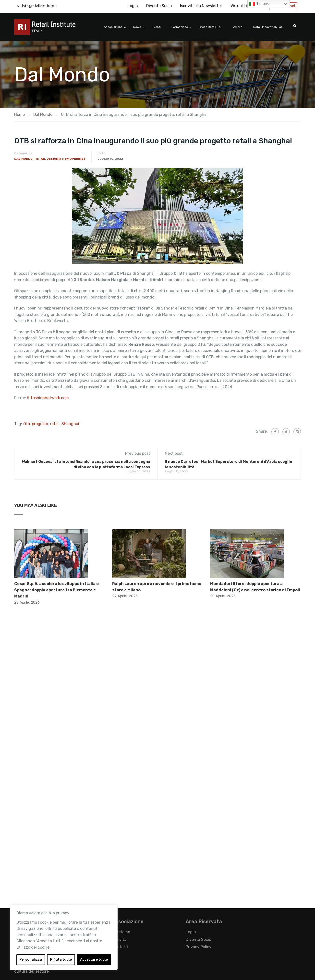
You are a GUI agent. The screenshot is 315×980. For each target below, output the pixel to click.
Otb (27, 424)
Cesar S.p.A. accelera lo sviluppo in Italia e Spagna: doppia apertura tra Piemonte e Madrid (56, 590)
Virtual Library (243, 6)
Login (133, 6)
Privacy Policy (199, 947)
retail (55, 424)
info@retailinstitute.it (40, 6)
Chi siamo (121, 932)
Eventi (156, 27)
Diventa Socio (159, 6)
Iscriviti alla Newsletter (201, 6)
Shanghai (70, 424)
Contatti (120, 947)
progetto (40, 424)
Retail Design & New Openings (60, 159)
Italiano (259, 4)
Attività (119, 939)
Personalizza (31, 960)
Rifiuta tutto (61, 960)
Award (238, 27)
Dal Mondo (23, 159)
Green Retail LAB (211, 27)
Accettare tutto (94, 960)
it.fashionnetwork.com (48, 398)
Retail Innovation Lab (268, 27)
